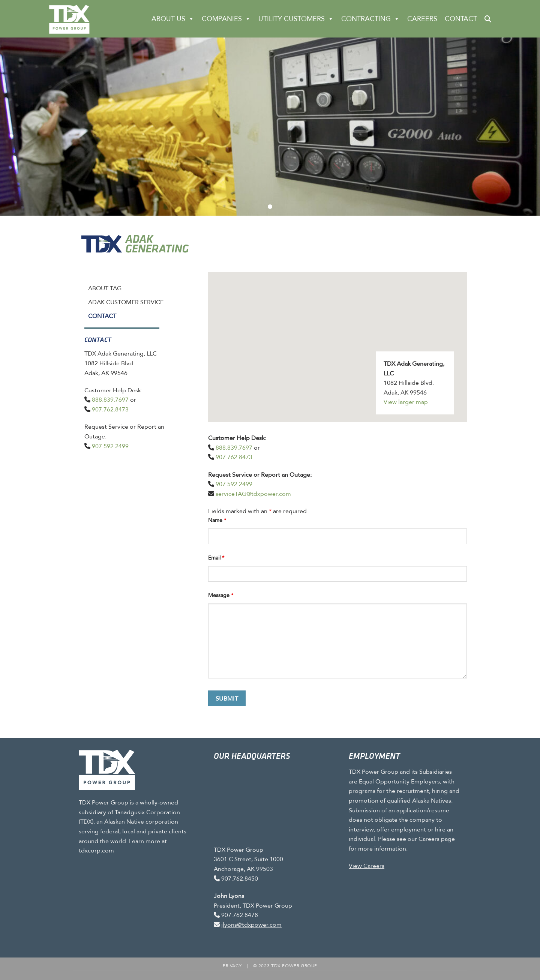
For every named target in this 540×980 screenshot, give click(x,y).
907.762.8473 (110, 409)
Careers (422, 19)
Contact (461, 19)
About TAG (105, 288)
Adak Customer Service (126, 302)
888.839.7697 (110, 400)
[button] (488, 19)
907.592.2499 (110, 446)
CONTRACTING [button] (370, 19)
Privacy (232, 966)
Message (221, 595)
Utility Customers (296, 19)
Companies (226, 19)
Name (217, 520)
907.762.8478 (240, 915)
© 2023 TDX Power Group (285, 966)
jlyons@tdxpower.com (251, 925)
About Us (173, 19)
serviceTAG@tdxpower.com (253, 494)
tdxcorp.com (96, 850)
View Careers (367, 866)
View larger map (406, 402)
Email (216, 558)
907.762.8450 (240, 879)
